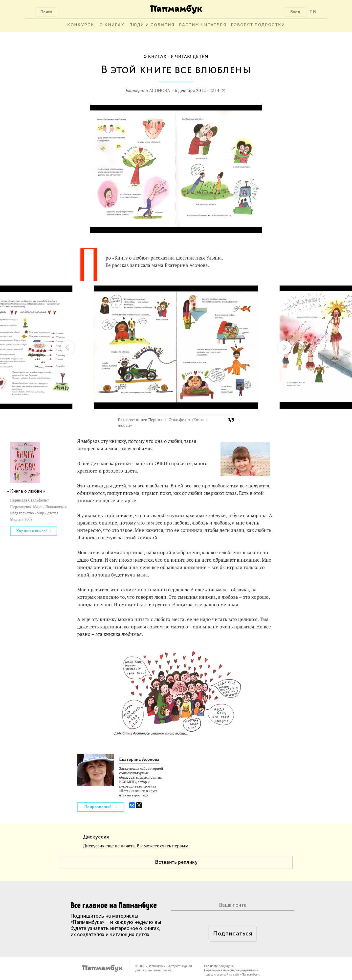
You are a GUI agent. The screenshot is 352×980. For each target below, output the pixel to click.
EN (313, 12)
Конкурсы (81, 25)
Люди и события (152, 25)
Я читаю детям (190, 57)
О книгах (112, 25)
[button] (227, 292)
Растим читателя (203, 25)
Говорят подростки (258, 25)
